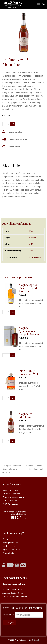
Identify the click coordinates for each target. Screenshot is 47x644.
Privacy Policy (9, 553)
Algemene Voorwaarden (13, 549)
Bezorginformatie (10, 543)
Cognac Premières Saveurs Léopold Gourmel (12, 469)
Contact (6, 539)
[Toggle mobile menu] (38, 4)
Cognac (33, 238)
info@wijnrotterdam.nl (14, 497)
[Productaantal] (5, 124)
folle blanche (35, 257)
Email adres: (9, 615)
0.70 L (32, 244)
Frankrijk (33, 231)
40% (31, 251)
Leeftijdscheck (9, 546)
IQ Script (35, 640)
